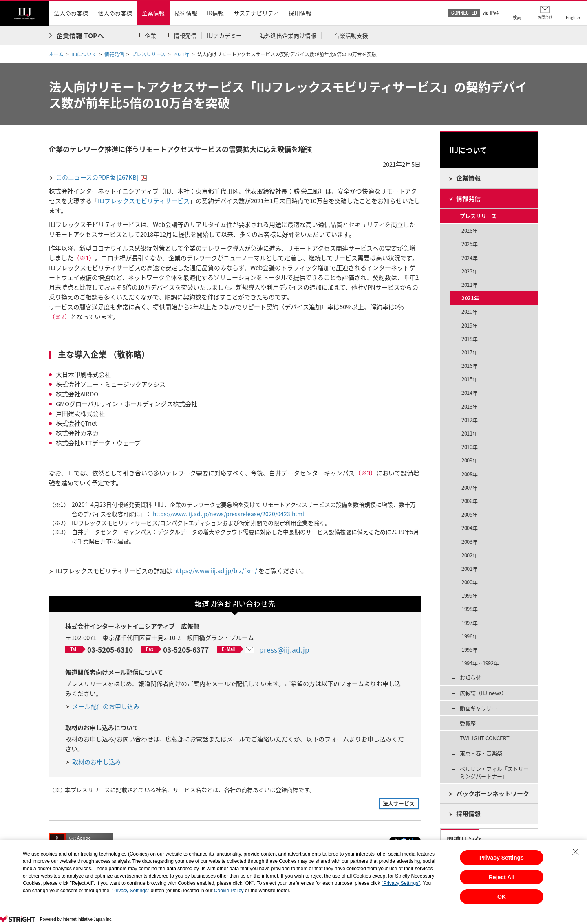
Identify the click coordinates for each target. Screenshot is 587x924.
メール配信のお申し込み (106, 706)
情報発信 (114, 54)
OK (502, 897)
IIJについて (84, 54)
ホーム (56, 54)
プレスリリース (149, 54)
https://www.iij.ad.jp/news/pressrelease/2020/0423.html (228, 514)
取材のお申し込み (97, 762)
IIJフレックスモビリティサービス (144, 201)
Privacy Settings (502, 858)
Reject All (502, 877)
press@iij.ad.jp (284, 650)
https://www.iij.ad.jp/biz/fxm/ (215, 571)
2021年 (181, 54)
